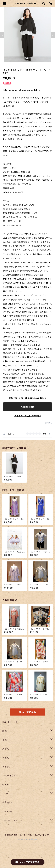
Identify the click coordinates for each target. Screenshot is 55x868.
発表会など (8, 802)
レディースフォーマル (12, 820)
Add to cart (27, 407)
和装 (5, 740)
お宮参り (6, 767)
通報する (48, 423)
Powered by (28, 840)
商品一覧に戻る (28, 712)
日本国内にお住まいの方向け (28, 416)
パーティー (7, 811)
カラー (5, 793)
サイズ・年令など (10, 776)
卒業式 (6, 758)
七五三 (6, 784)
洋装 (5, 731)
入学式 (6, 749)
